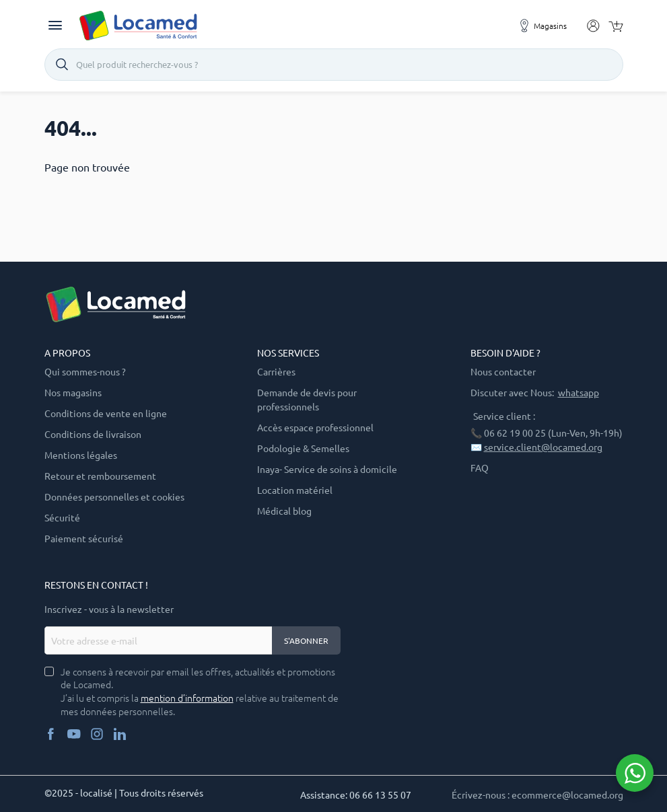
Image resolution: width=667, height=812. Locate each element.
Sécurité (62, 517)
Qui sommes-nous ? (85, 371)
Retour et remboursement (100, 476)
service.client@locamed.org (543, 447)
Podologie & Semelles (303, 448)
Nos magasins (73, 392)
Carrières (276, 371)
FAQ (480, 468)
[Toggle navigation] (55, 25)
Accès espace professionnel (315, 427)
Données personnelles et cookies (114, 496)
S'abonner (306, 640)
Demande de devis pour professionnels (307, 399)
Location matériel (295, 490)
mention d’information (187, 698)
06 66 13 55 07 (380, 795)
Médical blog (284, 511)
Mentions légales (81, 455)
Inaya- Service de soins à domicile (327, 469)
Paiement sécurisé (84, 538)
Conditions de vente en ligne (106, 413)
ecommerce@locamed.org (567, 795)
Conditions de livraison (93, 434)
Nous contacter (503, 371)
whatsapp (578, 392)
